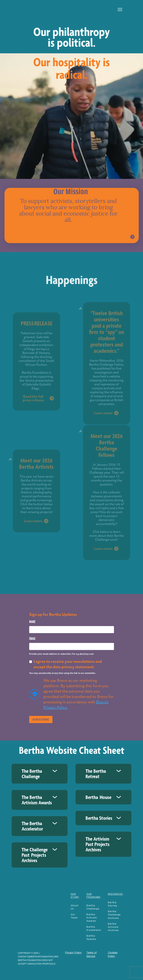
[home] (29, 5)
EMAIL (32, 639)
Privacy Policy (73, 953)
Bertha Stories (113, 904)
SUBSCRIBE (41, 720)
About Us (75, 907)
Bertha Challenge (93, 907)
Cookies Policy (113, 954)
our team (74, 916)
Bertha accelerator (94, 928)
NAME (32, 622)
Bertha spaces (91, 937)
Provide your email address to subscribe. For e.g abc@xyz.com (61, 654)
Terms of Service (92, 954)
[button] (120, 10)
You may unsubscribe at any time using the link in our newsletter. (63, 673)
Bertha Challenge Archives (114, 915)
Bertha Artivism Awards (92, 918)
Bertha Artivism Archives (113, 927)
